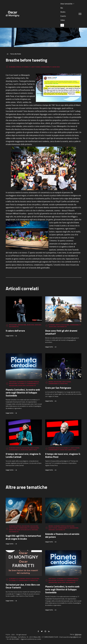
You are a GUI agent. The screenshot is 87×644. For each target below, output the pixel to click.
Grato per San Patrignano (58, 388)
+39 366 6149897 (14, 639)
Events (63, 16)
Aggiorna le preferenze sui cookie (31, 639)
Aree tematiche (66, 4)
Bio (62, 8)
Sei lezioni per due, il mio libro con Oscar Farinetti (23, 586)
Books (63, 12)
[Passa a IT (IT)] (62, 25)
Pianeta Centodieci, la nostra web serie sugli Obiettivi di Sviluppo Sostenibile (23, 393)
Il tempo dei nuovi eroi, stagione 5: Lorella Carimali (23, 455)
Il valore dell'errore (15, 331)
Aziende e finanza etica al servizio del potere (62, 535)
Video (63, 20)
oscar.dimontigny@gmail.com (72, 637)
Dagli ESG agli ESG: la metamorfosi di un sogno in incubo (23, 537)
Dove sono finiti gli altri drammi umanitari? (61, 332)
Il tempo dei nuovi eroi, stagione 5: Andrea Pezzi (63, 455)
